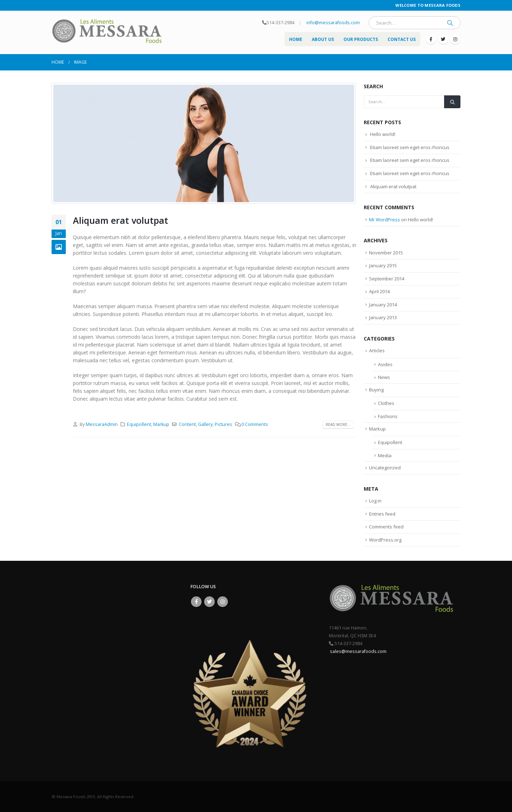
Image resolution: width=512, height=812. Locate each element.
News (384, 377)
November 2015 (386, 253)
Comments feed (386, 527)
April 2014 (379, 291)
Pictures (223, 424)
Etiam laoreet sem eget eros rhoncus (410, 147)
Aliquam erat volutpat (121, 220)
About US (323, 39)
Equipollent (139, 424)
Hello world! (383, 134)
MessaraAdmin (102, 424)
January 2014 (383, 305)
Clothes (386, 403)
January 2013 (383, 317)
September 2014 (387, 279)
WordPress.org (385, 540)
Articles (377, 350)
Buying (376, 390)
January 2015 (383, 265)
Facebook (196, 602)
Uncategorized (385, 468)
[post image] (204, 143)
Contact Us (402, 39)
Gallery (205, 424)
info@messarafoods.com (333, 23)
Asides (385, 364)
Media (385, 455)
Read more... (338, 425)
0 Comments (255, 424)
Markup (161, 424)
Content (187, 424)
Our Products (361, 39)
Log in (375, 501)
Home (296, 39)
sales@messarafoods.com (358, 651)
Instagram (223, 602)
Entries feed (382, 514)
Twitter (209, 602)
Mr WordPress (385, 220)
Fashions (388, 416)
